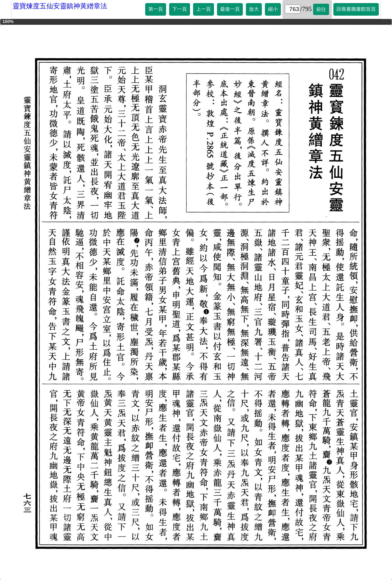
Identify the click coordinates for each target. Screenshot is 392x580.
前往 (321, 9)
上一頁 (204, 9)
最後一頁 (230, 9)
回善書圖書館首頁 (356, 9)
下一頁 (180, 9)
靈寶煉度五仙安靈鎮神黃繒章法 (60, 6)
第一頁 (156, 9)
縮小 (273, 9)
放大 (254, 9)
